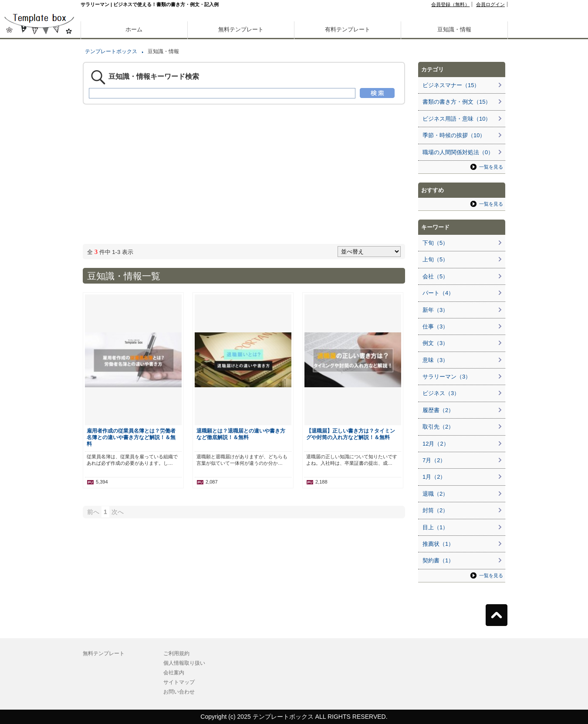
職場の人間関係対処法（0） (458, 152)
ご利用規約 (176, 653)
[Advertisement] (39, 305)
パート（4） (438, 293)
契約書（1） (438, 560)
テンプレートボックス (111, 51)
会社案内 (174, 673)
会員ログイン (490, 4)
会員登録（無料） (450, 4)
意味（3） (435, 360)
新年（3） (435, 310)
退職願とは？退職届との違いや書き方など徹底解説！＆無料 (241, 434)
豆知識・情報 (454, 29)
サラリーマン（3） (447, 377)
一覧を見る (491, 167)
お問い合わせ (179, 692)
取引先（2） (438, 427)
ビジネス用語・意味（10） (457, 119)
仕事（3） (435, 326)
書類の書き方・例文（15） (457, 102)
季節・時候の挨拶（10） (454, 135)
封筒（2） (435, 510)
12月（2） (436, 444)
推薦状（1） (438, 544)
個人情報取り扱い (184, 663)
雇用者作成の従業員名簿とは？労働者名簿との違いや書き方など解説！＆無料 (131, 437)
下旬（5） (435, 243)
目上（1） (435, 527)
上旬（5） (435, 259)
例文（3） (435, 343)
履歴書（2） (438, 410)
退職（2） (435, 494)
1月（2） (434, 477)
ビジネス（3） (441, 393)
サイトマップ (179, 682)
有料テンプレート (348, 29)
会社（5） (435, 276)
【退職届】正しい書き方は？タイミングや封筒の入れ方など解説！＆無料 (351, 434)
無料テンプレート (241, 29)
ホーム (134, 29)
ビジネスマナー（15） (451, 85)
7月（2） (434, 460)
